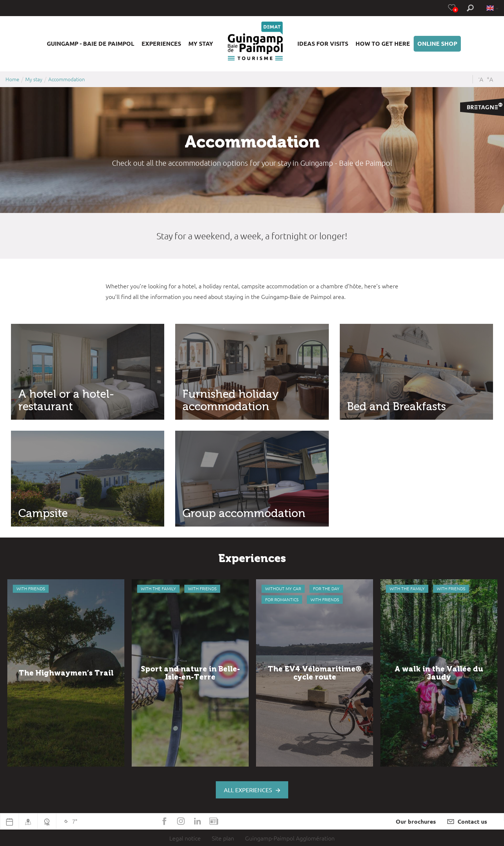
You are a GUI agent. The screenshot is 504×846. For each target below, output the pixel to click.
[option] (66, 673)
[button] (91, 44)
